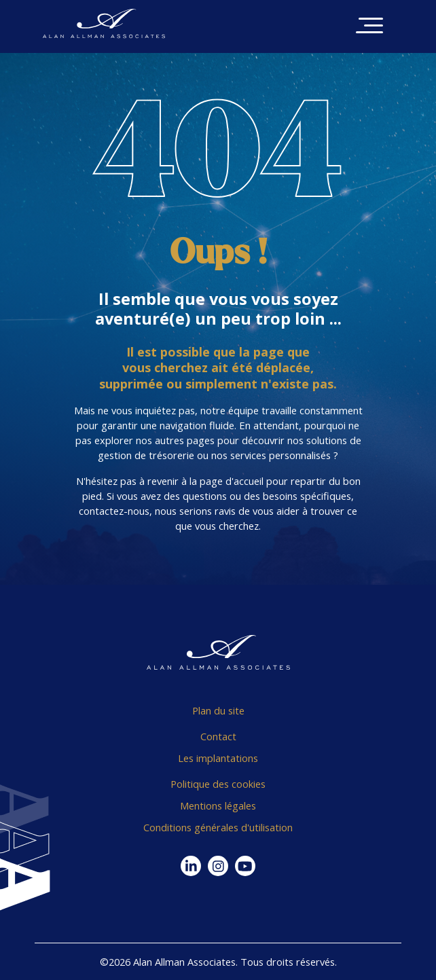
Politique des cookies (218, 784)
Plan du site (218, 710)
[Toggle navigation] (369, 27)
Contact (218, 736)
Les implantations (218, 758)
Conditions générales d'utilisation (218, 827)
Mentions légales (218, 805)
